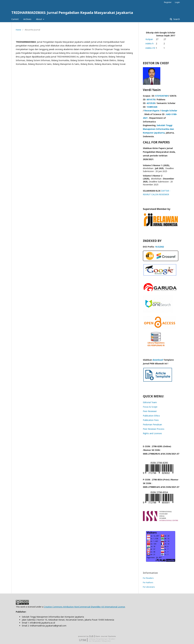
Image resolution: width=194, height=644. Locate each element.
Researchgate (152, 111)
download (158, 360)
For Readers (148, 578)
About (39, 19)
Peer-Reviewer (150, 411)
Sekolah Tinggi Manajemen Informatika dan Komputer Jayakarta (158, 129)
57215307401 (162, 96)
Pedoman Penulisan (152, 424)
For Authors (148, 582)
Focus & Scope (150, 407)
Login (177, 2)
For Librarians (149, 587)
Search (176, 19)
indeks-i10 (150, 48)
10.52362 (159, 247)
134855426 (152, 107)
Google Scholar (169, 111)
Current (15, 19)
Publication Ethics (151, 416)
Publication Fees (151, 420)
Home (18, 30)
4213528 (151, 103)
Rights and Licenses (152, 433)
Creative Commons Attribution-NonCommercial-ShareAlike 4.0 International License (84, 607)
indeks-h (150, 43)
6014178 (151, 99)
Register (168, 2)
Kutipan (149, 39)
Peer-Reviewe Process (154, 429)
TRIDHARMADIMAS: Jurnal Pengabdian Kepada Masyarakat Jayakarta (72, 12)
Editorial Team (150, 402)
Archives (27, 19)
